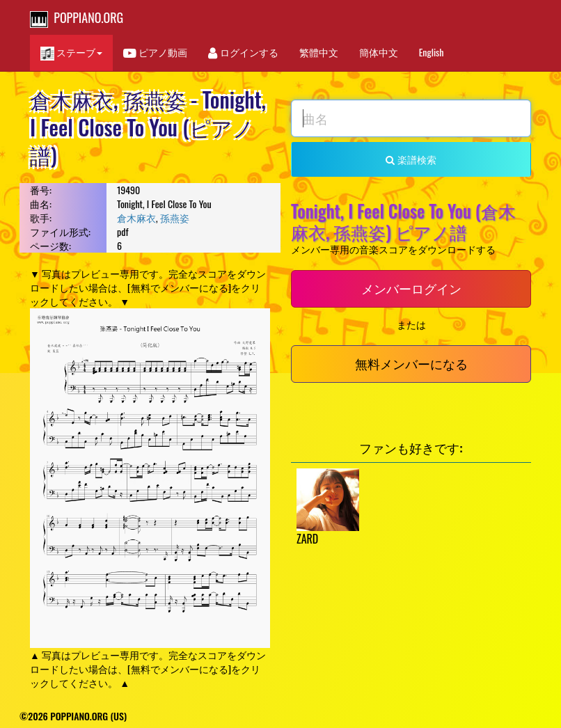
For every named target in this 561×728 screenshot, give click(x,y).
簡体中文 (379, 52)
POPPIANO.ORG (77, 18)
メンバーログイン (411, 288)
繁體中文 (319, 52)
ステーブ (71, 53)
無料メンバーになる (411, 363)
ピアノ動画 (155, 52)
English (432, 52)
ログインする (243, 52)
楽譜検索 (411, 159)
